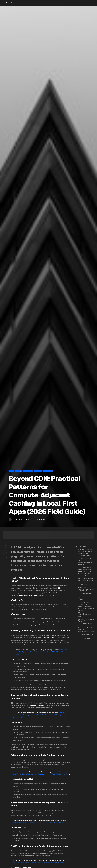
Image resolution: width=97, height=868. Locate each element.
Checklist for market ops (87, 624)
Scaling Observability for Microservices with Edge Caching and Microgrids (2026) (40, 822)
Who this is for (86, 556)
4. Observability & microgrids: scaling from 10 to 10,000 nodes (86, 589)
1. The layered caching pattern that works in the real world (85, 563)
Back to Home (10, 3)
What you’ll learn (86, 558)
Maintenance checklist (85, 603)
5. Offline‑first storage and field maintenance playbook (86, 598)
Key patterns (85, 576)
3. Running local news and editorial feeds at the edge (86, 579)
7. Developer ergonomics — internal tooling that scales (85, 615)
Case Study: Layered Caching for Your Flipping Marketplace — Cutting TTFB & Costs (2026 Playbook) (40, 652)
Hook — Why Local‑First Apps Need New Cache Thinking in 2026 (85, 551)
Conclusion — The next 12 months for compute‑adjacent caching (86, 630)
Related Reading (86, 639)
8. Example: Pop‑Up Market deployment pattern (86, 620)
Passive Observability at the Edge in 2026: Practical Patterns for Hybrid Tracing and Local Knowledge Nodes (40, 715)
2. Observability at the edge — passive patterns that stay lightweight (85, 571)
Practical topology (87, 567)
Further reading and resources (87, 635)
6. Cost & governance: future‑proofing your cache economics (86, 608)
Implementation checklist (86, 584)
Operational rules (86, 593)
